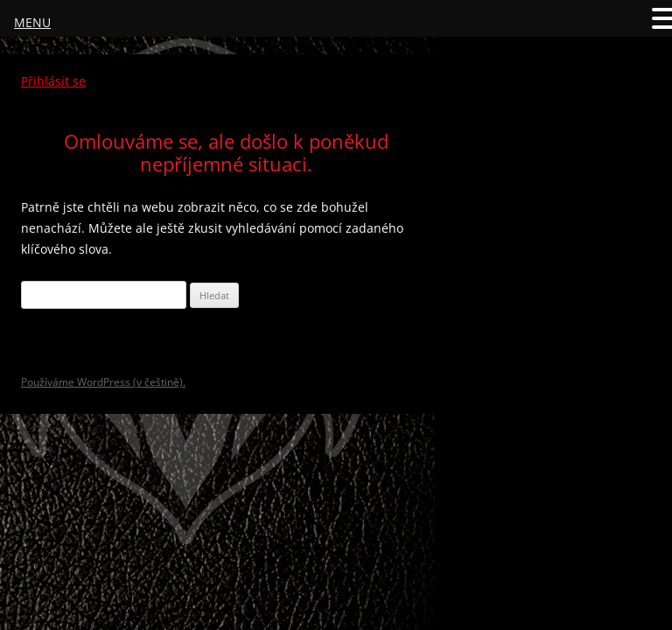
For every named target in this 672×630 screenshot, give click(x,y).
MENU (32, 22)
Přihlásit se (53, 81)
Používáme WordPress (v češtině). (103, 382)
